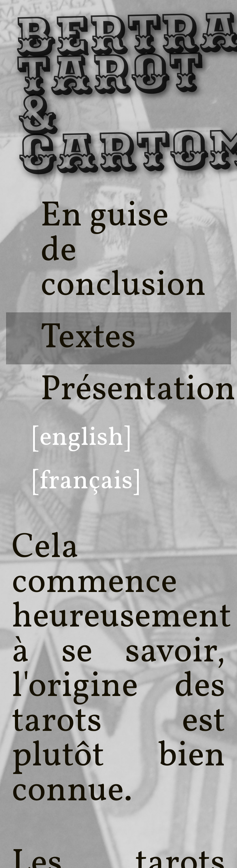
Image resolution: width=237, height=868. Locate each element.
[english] (81, 438)
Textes (88, 338)
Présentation (138, 390)
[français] (86, 482)
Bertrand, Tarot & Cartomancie (35, 96)
